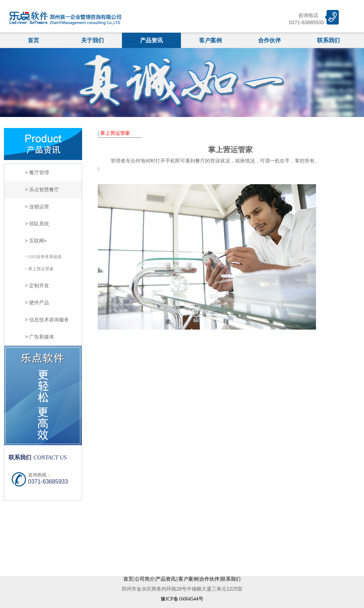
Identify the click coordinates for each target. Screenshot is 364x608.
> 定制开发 (37, 286)
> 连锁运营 (37, 207)
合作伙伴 (269, 40)
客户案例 (210, 40)
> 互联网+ (36, 241)
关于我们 (92, 40)
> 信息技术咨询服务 (47, 320)
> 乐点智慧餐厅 (42, 190)
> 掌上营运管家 (39, 269)
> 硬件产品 (37, 303)
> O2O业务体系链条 (43, 257)
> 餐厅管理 (37, 172)
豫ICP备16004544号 (182, 599)
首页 (33, 40)
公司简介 (145, 579)
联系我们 (328, 40)
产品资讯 (151, 40)
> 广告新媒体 (39, 337)
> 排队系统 (37, 224)
